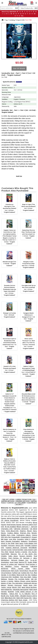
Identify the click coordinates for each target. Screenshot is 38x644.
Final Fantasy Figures (14, 525)
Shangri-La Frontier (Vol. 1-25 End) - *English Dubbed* (10, 315)
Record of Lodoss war (9, 564)
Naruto (3, 533)
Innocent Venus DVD (16, 546)
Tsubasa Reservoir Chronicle (16, 548)
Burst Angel (23, 600)
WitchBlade (33, 548)
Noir (29, 575)
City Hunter (32, 552)
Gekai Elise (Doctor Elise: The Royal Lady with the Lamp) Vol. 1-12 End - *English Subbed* (29, 234)
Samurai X (27, 558)
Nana (35, 531)
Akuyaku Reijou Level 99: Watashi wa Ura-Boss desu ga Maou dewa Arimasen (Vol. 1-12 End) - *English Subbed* (29, 399)
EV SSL (7, 633)
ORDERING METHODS (23, 501)
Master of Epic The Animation (12, 583)
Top (6, 20)
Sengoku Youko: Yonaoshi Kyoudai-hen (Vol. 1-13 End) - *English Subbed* (28, 265)
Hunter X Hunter (21, 552)
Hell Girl (34, 579)
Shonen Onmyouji (15, 585)
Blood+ (30, 531)
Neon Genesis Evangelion (10, 541)
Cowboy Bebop (13, 533)
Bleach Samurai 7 (23, 527)
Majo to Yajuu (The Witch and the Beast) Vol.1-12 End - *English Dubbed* (29, 207)
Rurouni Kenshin (26, 556)
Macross (14, 554)
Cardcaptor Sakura (23, 535)
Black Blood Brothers (29, 587)
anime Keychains (13, 518)
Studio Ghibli (32, 562)
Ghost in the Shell (8, 543)
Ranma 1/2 (23, 562)
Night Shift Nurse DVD (24, 598)
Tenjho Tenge (6, 587)
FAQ (34, 499)
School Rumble (18, 550)
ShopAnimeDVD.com (25, 642)
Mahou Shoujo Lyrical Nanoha (26, 581)
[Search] (9, 8)
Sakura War (14, 594)
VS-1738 (29, 20)
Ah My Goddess (10, 527)
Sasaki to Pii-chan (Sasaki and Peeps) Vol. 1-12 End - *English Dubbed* (10, 369)
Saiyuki (12, 552)
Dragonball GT (26, 537)
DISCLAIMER (22, 503)
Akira (35, 558)
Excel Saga (14, 562)
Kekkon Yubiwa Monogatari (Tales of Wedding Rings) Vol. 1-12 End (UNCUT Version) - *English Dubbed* (29, 371)
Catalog (12, 20)
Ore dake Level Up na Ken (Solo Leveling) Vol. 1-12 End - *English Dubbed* (29, 288)
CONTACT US (12, 503)
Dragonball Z (16, 537)
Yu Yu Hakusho (25, 594)
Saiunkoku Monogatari (21, 590)
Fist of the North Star (27, 554)
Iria (26, 575)
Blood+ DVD (17, 587)
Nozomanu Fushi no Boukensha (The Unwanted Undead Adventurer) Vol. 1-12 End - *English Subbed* (9, 344)
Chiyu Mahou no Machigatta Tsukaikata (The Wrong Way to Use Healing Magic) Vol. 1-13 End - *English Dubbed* (28, 435)
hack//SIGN (5, 554)
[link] (7, 628)
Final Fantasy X (31, 564)
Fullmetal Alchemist (21, 529)
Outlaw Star (25, 573)
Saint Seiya (19, 543)
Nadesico (24, 541)
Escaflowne (33, 541)
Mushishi (11, 592)
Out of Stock (19, 68)
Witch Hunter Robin (20, 569)
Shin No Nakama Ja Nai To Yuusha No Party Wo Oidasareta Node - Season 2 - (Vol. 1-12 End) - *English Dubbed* (9, 435)
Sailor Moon (13, 556)
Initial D (27, 539)
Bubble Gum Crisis (8, 535)
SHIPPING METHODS (8, 501)
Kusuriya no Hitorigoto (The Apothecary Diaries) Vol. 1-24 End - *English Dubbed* (10, 208)
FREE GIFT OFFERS (8, 499)
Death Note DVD (30, 585)
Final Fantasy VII (15, 558)
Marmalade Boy (7, 590)
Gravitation (5, 562)
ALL (22, 16)
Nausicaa (25, 566)
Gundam (4, 546)
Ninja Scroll (20, 575)
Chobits (4, 556)
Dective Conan (6, 550)
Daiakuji (34, 575)
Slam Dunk (15, 571)
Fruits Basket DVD (31, 543)
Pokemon (21, 564)
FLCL (32, 573)
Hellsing (34, 539)
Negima (23, 531)
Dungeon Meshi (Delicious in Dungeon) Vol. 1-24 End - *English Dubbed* (29, 317)
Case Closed (28, 550)
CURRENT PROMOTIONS (24, 499)
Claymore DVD (6, 577)
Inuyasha (20, 539)
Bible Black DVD (10, 598)
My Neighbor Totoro (10, 566)
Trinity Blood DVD (13, 531)
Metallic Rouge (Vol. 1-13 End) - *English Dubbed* (10, 264)
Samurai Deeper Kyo (20, 560)
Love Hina (12, 539)
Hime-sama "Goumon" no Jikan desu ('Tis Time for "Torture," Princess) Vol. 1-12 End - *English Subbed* (28, 344)
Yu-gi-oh (33, 560)
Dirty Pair (8, 537)
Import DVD (20, 20)
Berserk (34, 533)
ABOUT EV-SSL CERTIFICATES (6, 636)
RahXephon (5, 560)
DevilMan (16, 577)
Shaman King (25, 533)
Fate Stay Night (26, 577)
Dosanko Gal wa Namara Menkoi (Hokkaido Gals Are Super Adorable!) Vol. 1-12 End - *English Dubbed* (10, 290)
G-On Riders (11, 575)
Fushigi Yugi (16, 573)
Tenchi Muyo (24, 571)
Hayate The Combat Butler (19, 579)
